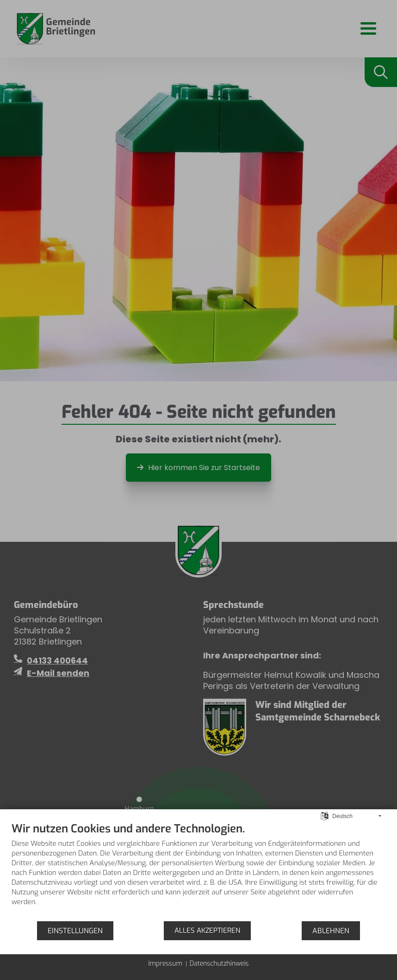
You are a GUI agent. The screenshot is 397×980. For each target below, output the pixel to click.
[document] (198, 871)
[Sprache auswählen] (325, 816)
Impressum (165, 964)
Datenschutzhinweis (219, 964)
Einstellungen (75, 931)
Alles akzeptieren (207, 930)
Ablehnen (331, 931)
